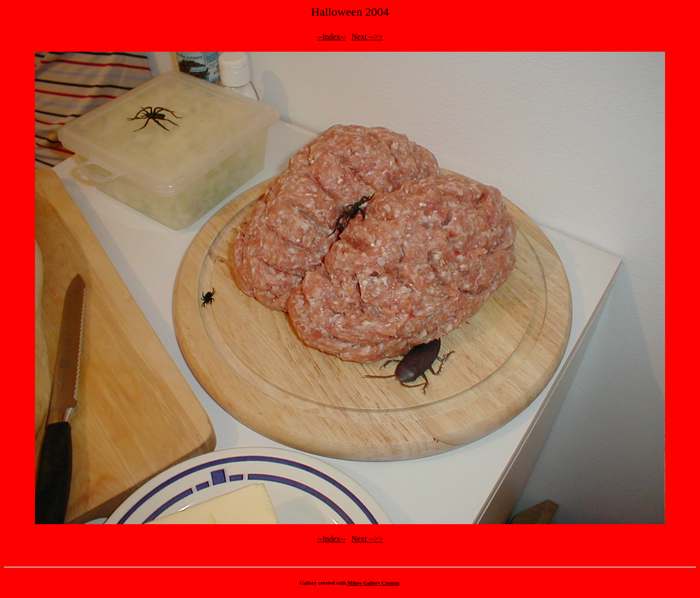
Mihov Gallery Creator (373, 583)
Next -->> (367, 37)
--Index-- (331, 37)
